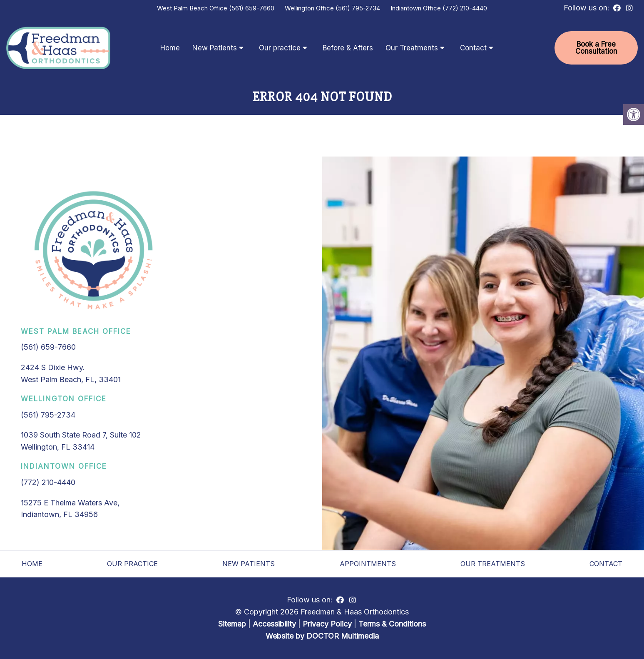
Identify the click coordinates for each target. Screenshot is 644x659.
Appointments (368, 564)
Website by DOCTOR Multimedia (322, 636)
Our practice (280, 48)
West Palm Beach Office (193, 8)
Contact (473, 48)
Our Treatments (412, 48)
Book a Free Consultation (596, 48)
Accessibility (274, 624)
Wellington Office (310, 8)
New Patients (215, 48)
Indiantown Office (416, 8)
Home (170, 48)
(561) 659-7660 (252, 8)
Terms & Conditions (392, 624)
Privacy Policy (328, 624)
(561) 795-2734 (358, 8)
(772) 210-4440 (465, 8)
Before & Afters (348, 48)
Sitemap (232, 624)
